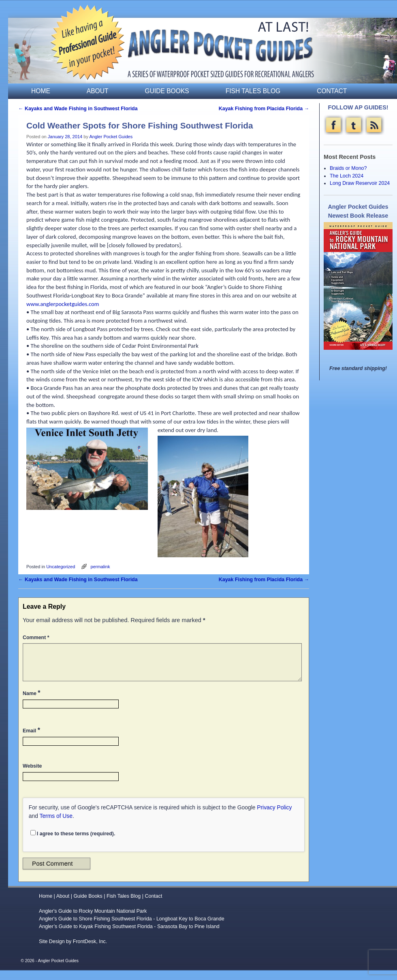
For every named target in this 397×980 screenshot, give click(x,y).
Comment (37, 638)
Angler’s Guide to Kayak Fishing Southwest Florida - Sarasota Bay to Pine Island (129, 936)
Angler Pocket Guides (111, 137)
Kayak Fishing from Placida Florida (264, 109)
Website (32, 776)
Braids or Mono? (348, 168)
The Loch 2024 (347, 176)
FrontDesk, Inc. (90, 951)
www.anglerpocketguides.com (63, 304)
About (98, 91)
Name (32, 702)
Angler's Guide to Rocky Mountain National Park (93, 921)
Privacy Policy (274, 817)
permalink (100, 567)
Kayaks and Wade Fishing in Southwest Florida (78, 109)
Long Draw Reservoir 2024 (360, 183)
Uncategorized (61, 567)
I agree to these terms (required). (73, 843)
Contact (332, 91)
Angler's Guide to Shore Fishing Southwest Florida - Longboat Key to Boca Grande (132, 929)
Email (32, 740)
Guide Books (167, 91)
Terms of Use (56, 826)
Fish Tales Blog (253, 91)
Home (41, 91)
